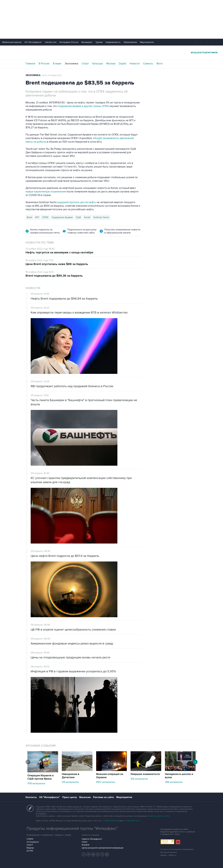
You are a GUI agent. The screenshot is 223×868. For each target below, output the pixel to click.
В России (44, 64)
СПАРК (30, 839)
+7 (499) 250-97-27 (132, 821)
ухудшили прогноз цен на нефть (77, 202)
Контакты (31, 797)
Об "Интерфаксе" (33, 42)
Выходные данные (169, 852)
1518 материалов (36, 783)
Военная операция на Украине (110, 776)
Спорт (85, 64)
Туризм (99, 42)
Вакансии (85, 797)
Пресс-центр (70, 797)
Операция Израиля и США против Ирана (40, 777)
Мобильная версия (12, 42)
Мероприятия (147, 42)
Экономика (71, 64)
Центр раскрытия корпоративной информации (103, 848)
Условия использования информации (177, 849)
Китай (87, 217)
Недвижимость (113, 42)
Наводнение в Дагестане (71, 776)
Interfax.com (51, 42)
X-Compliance (33, 842)
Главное (30, 64)
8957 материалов (106, 782)
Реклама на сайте (103, 797)
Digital (122, 64)
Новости (135, 64)
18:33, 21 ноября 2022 (52, 75)
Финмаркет (87, 42)
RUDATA (86, 845)
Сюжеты (148, 64)
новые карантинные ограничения (46, 192)
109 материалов (70, 782)
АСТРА (30, 851)
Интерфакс (111, 52)
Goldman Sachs (101, 217)
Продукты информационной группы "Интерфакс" (72, 829)
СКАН (84, 842)
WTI (37, 217)
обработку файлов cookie (158, 816)
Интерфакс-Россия (69, 42)
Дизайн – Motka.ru (168, 855)
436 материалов (139, 779)
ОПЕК (45, 217)
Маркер (30, 848)
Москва (111, 64)
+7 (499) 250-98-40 (110, 821)
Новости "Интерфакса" (92, 839)
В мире (57, 64)
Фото (160, 64)
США (78, 217)
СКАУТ (30, 845)
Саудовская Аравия (62, 217)
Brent (29, 217)
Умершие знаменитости (145, 774)
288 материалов (174, 782)
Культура (98, 64)
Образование (130, 42)
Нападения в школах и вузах (179, 776)
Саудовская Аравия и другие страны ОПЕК (83, 106)
